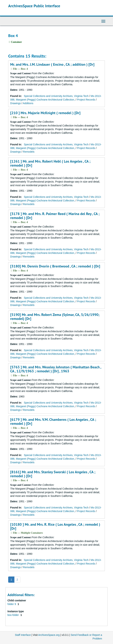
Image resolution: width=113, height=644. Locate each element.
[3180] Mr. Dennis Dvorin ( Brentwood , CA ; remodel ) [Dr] (55, 266)
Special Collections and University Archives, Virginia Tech (56, 96)
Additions (28, 103)
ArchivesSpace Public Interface (34, 6)
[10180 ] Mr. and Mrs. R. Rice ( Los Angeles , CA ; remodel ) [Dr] (55, 526)
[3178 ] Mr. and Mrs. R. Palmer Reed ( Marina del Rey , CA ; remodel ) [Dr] (55, 216)
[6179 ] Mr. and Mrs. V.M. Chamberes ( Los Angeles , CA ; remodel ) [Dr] (53, 422)
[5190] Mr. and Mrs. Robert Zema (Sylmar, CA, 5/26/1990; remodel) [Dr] (55, 317)
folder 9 (12, 604)
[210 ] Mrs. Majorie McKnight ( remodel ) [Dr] (45, 113)
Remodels (29, 152)
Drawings (15, 103)
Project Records (86, 100)
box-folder (13, 615)
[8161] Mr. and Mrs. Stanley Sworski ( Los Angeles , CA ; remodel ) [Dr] (53, 474)
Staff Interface (23, 635)
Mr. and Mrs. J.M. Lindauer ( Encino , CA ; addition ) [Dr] (52, 64)
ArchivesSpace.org (49, 635)
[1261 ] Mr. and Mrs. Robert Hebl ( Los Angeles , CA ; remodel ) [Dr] (50, 163)
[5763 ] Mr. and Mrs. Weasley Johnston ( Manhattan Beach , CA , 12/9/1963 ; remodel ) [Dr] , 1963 (56, 369)
